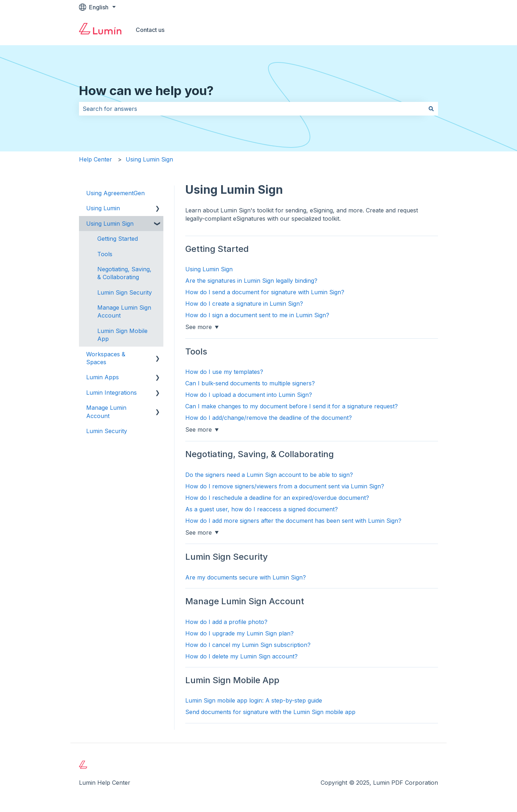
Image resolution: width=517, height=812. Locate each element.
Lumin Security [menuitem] (107, 431)
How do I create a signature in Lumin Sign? (244, 304)
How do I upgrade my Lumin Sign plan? (239, 633)
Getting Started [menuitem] (118, 239)
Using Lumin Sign (149, 159)
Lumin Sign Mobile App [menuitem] (122, 335)
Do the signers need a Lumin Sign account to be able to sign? (269, 475)
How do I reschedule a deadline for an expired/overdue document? (277, 498)
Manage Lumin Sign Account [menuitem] (124, 311)
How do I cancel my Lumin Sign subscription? (248, 645)
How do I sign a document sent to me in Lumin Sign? (257, 315)
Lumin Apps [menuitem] (103, 377)
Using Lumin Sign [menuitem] (110, 224)
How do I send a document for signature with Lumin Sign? (265, 292)
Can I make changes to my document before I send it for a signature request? (292, 406)
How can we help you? (146, 90)
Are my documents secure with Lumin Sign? (246, 577)
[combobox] (252, 109)
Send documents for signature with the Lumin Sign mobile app (270, 712)
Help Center (96, 159)
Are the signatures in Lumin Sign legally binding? (251, 281)
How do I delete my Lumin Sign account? (241, 656)
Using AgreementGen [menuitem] (115, 193)
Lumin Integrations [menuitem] (111, 393)
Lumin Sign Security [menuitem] (125, 292)
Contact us (150, 30)
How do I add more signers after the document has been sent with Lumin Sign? (293, 521)
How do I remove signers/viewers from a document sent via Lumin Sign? (285, 486)
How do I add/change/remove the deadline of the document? (269, 418)
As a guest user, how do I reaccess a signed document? (262, 509)
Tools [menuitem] (105, 254)
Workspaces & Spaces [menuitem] (106, 358)
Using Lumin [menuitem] (103, 208)
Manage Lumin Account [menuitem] (106, 412)
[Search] (431, 109)
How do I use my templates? (224, 372)
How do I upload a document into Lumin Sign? (249, 395)
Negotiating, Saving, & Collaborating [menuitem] (124, 273)
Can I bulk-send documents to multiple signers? (250, 383)
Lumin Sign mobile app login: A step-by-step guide (254, 700)
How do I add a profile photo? (226, 622)
